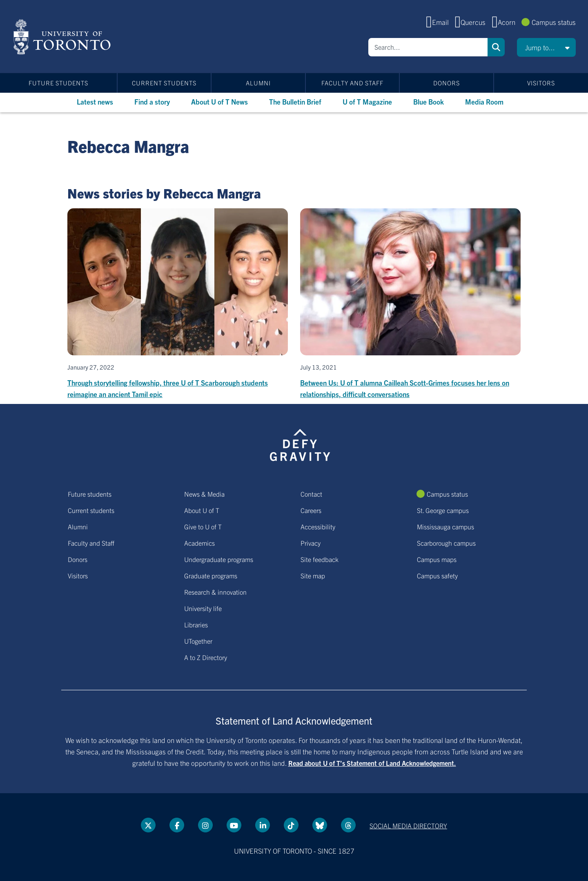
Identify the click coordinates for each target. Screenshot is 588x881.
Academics (199, 543)
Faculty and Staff (352, 83)
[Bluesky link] (320, 825)
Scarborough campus (446, 543)
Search (496, 47)
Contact (311, 494)
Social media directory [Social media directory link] (408, 825)
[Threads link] (348, 825)
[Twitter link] (148, 825)
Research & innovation (215, 592)
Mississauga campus (445, 526)
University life (203, 608)
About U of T (202, 510)
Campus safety (437, 575)
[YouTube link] (234, 825)
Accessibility (318, 526)
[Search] (428, 47)
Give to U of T (203, 526)
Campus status (554, 22)
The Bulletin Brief (295, 101)
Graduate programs (211, 575)
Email (440, 22)
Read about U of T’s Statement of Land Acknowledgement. (372, 763)
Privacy (311, 543)
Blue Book (429, 101)
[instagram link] (205, 825)
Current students (164, 83)
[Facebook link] (177, 825)
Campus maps (437, 559)
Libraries (196, 625)
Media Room (484, 101)
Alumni (258, 83)
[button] (546, 47)
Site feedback (320, 559)
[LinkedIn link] (263, 825)
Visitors (541, 83)
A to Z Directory (206, 657)
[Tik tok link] (291, 825)
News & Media (204, 494)
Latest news (95, 101)
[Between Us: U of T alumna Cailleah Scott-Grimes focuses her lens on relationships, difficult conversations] (410, 304)
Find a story (152, 101)
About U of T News (219, 101)
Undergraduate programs (219, 559)
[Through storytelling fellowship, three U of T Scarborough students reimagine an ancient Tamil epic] (178, 304)
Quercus (473, 22)
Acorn (507, 22)
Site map (313, 575)
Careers (311, 510)
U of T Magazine (367, 101)
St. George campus (443, 510)
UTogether (198, 641)
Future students (58, 83)
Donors (447, 83)
